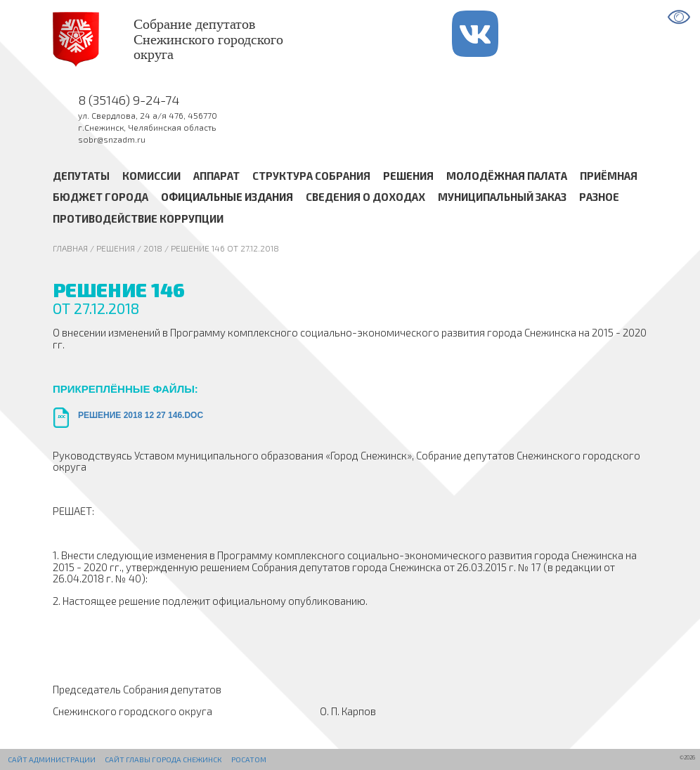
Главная (70, 248)
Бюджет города (101, 197)
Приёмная (609, 176)
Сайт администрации (52, 759)
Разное (599, 197)
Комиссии (151, 176)
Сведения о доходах (365, 197)
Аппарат (216, 176)
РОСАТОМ (249, 759)
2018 (153, 248)
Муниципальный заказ (502, 197)
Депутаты (81, 176)
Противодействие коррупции (138, 218)
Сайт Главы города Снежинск (163, 759)
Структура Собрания (311, 176)
